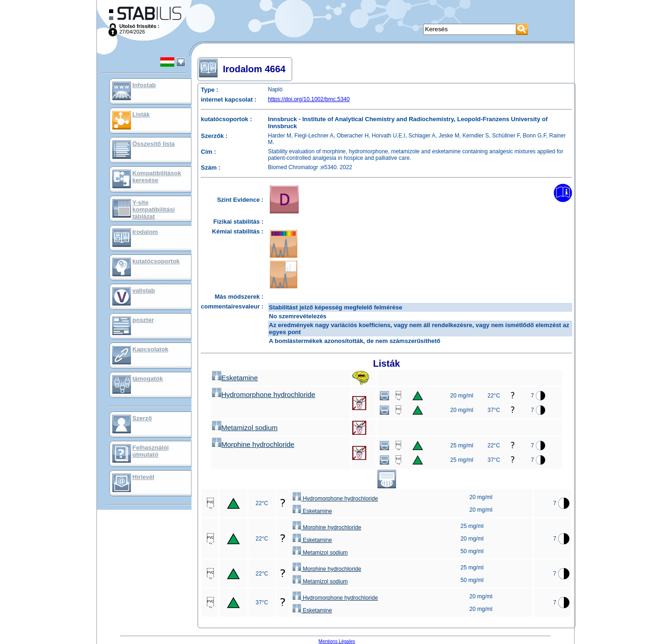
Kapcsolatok (150, 349)
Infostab (144, 85)
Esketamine (235, 378)
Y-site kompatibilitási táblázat (154, 209)
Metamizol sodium (245, 428)
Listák (141, 114)
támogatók (148, 379)
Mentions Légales (337, 641)
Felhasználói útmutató (151, 451)
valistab (144, 291)
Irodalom (145, 232)
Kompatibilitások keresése (157, 177)
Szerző (142, 418)
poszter (143, 320)
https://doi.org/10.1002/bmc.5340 (309, 99)
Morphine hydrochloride (253, 444)
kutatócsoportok (156, 261)
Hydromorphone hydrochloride (264, 394)
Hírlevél (143, 477)
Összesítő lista (154, 144)
